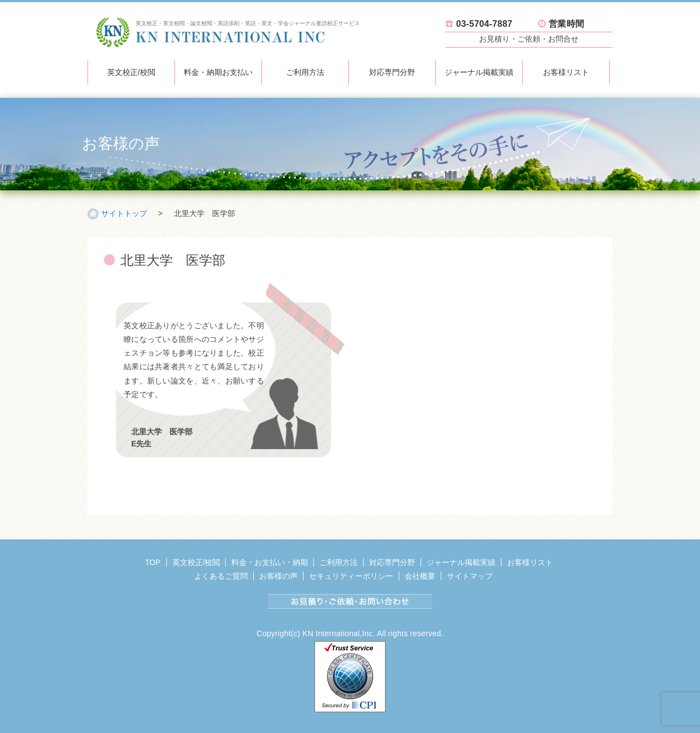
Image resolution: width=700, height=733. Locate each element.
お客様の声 (278, 576)
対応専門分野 (392, 72)
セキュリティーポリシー (351, 576)
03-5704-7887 (484, 24)
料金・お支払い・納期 (270, 562)
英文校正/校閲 (131, 72)
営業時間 (566, 24)
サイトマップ (470, 576)
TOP (153, 562)
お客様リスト (566, 72)
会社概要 (420, 576)
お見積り (529, 39)
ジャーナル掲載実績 (479, 72)
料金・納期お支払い (218, 72)
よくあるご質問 (221, 576)
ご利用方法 (305, 72)
